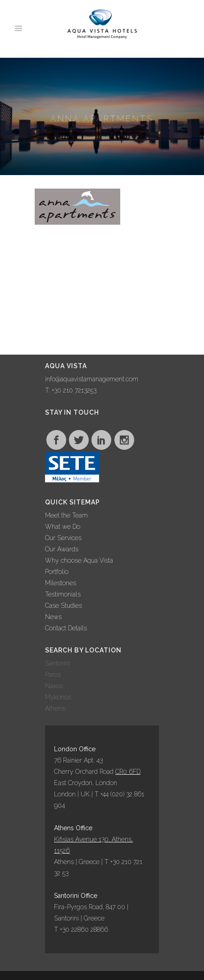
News (53, 617)
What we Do (63, 527)
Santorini (57, 663)
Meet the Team (66, 515)
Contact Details (66, 628)
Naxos (54, 686)
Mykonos (58, 697)
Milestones (61, 583)
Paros (53, 675)
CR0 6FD (128, 772)
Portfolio (57, 572)
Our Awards (62, 549)
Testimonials (63, 594)
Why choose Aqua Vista (79, 560)
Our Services (63, 538)
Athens (55, 708)
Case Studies (63, 606)
